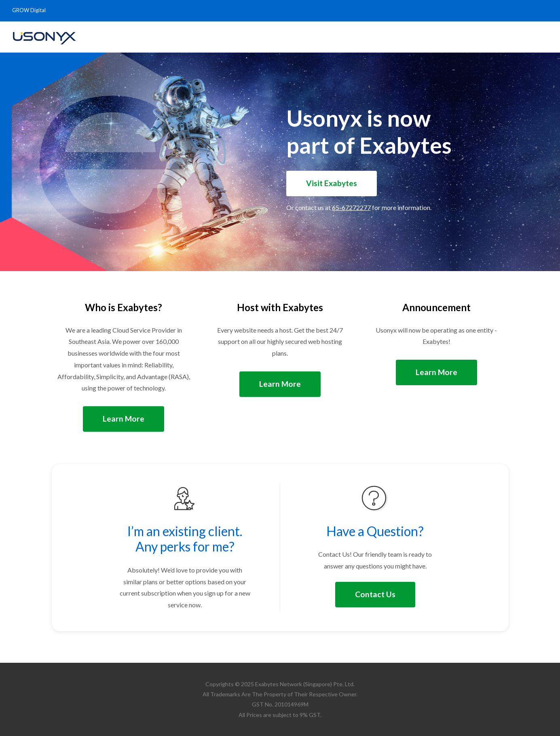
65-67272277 (351, 207)
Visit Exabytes (332, 183)
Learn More (124, 419)
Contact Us (375, 594)
